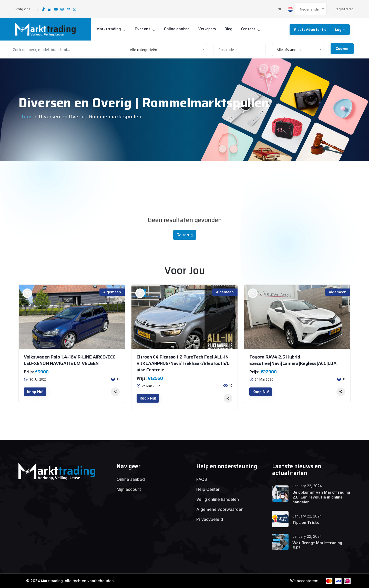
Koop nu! (35, 392)
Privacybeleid (210, 519)
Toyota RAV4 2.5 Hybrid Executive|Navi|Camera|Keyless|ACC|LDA (293, 360)
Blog (231, 29)
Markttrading (109, 29)
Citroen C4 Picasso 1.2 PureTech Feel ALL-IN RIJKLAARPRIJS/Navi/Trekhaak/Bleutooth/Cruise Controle (184, 363)
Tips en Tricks (306, 522)
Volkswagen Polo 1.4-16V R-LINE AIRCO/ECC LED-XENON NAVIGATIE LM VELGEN (70, 360)
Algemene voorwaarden (220, 509)
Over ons (143, 29)
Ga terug (185, 235)
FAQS (202, 479)
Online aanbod (178, 29)
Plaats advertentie (309, 29)
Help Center (208, 489)
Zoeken (342, 48)
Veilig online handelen (218, 499)
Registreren (344, 9)
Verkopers (209, 29)
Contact (251, 29)
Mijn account (129, 489)
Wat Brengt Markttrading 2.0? (317, 545)
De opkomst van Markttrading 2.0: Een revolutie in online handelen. (321, 497)
